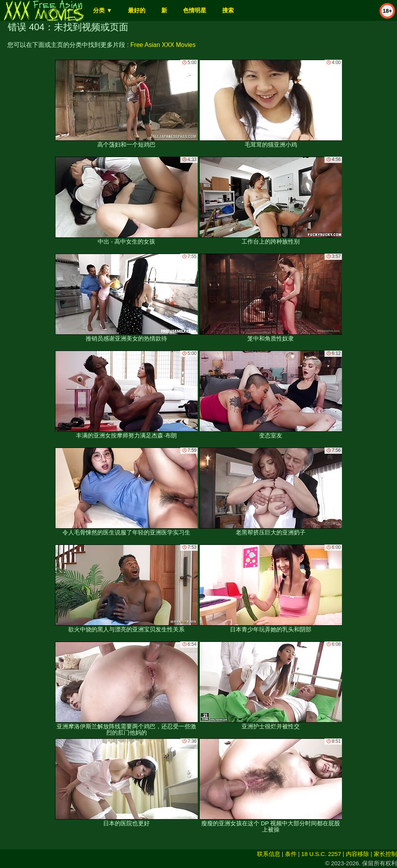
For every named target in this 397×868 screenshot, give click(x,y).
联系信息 (269, 854)
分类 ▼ (103, 10)
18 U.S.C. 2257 (321, 854)
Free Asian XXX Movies (163, 45)
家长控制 (385, 854)
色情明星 (195, 10)
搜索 (228, 10)
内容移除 (357, 854)
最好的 (137, 10)
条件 (291, 854)
